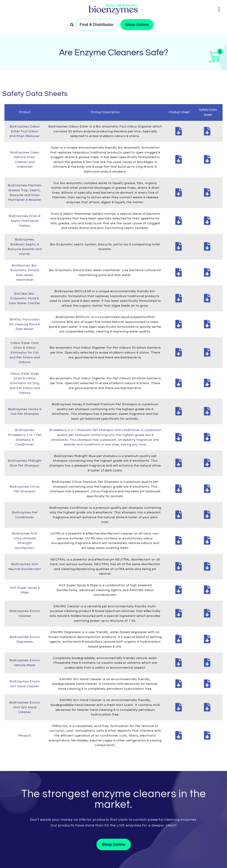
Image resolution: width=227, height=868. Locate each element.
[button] (219, 9)
